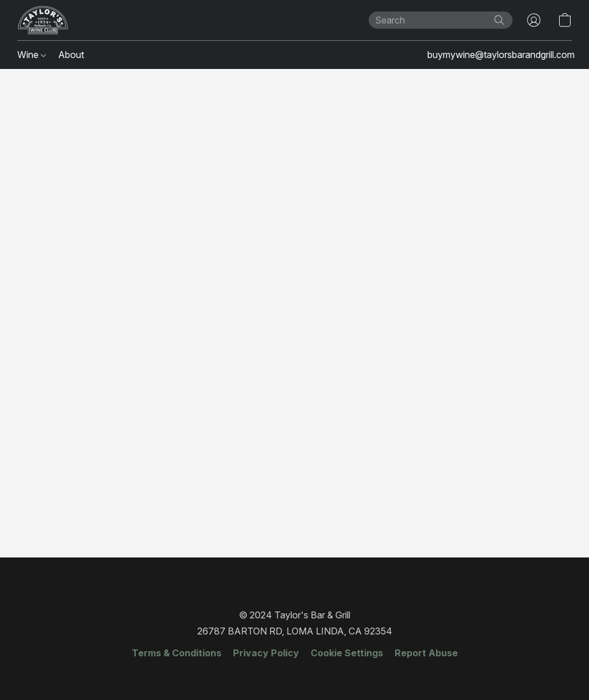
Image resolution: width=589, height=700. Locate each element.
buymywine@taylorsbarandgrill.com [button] (501, 55)
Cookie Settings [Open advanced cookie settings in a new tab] (347, 653)
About (71, 55)
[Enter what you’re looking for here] (441, 20)
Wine (32, 55)
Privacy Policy (266, 653)
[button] (43, 20)
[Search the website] (499, 20)
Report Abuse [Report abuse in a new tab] (426, 653)
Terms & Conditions (177, 653)
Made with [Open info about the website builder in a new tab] (294, 675)
